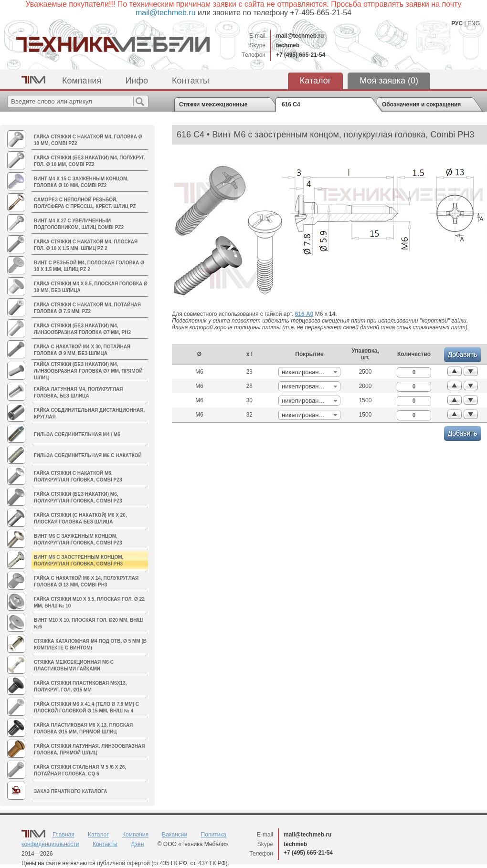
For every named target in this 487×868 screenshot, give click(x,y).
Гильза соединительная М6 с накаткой (88, 455)
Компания (82, 81)
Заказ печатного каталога (70, 791)
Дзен (137, 844)
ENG (474, 23)
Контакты (191, 81)
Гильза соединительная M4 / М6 (77, 434)
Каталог (315, 81)
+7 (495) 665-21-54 (301, 55)
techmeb (288, 45)
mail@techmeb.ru (300, 36)
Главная (64, 835)
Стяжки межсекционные (213, 105)
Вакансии (175, 835)
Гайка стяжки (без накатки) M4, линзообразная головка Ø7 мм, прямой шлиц (88, 371)
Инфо (137, 81)
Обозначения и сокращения (421, 105)
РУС (457, 23)
